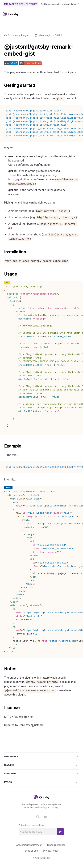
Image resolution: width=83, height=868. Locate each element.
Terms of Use (30, 851)
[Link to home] (11, 14)
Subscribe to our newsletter (31, 825)
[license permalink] (2, 708)
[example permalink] (2, 446)
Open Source (41, 757)
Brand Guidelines (56, 845)
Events (41, 782)
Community (41, 774)
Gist (62, 72)
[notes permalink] (2, 669)
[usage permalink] (2, 274)
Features (41, 765)
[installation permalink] (2, 252)
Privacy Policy (51, 851)
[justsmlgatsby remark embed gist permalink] (2, 47)
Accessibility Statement (29, 845)
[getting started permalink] (2, 85)
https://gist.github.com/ (23, 179)
